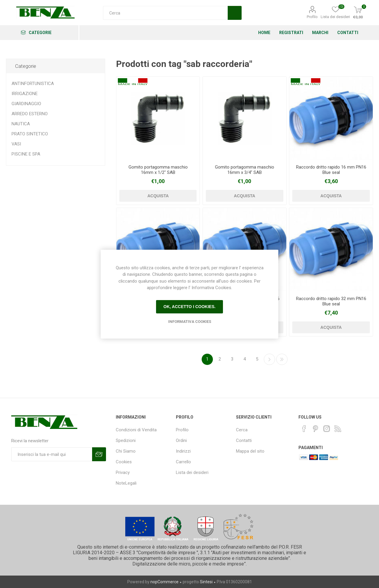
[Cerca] (165, 13)
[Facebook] (304, 429)
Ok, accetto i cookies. (189, 307)
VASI (16, 144)
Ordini (181, 440)
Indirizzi (183, 451)
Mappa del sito (250, 451)
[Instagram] (327, 429)
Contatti (244, 440)
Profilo (312, 17)
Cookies (124, 462)
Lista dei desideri (192, 472)
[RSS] (338, 429)
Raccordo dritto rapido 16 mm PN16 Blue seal (331, 170)
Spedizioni (126, 440)
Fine (282, 359)
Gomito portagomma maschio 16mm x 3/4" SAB (245, 170)
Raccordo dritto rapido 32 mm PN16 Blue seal (331, 301)
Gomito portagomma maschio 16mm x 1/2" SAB (158, 170)
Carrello (183, 462)
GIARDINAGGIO (26, 104)
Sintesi (206, 582)
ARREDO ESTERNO (30, 114)
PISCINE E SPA (26, 154)
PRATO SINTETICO (30, 134)
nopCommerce (164, 582)
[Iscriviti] (52, 454)
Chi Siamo (126, 451)
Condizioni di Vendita (136, 430)
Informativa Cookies (190, 322)
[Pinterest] (315, 429)
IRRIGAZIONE (25, 94)
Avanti (269, 359)
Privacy (123, 472)
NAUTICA (21, 124)
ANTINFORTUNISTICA (33, 84)
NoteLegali (126, 483)
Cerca (242, 430)
